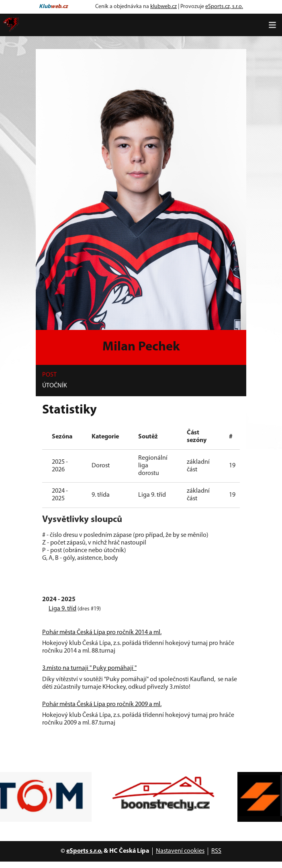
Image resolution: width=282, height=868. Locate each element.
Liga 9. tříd (62, 609)
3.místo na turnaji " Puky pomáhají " (89, 668)
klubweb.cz (163, 7)
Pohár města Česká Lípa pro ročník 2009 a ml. (102, 704)
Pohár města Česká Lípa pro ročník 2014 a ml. (102, 633)
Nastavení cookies (180, 851)
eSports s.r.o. (84, 851)
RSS (216, 851)
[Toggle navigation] (272, 25)
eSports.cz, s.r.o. (224, 7)
